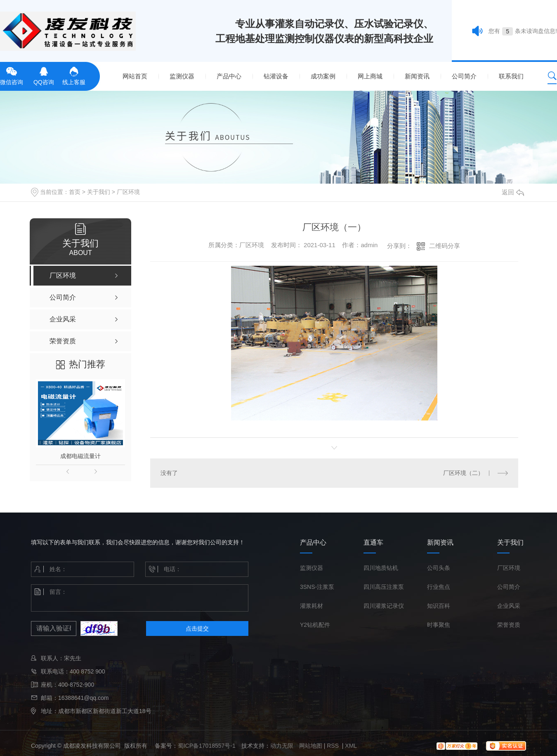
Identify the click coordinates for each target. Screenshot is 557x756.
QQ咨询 (44, 75)
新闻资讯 (417, 76)
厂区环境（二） (463, 473)
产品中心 (229, 76)
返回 (513, 192)
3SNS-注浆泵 (317, 587)
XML (351, 746)
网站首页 (135, 76)
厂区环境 (128, 192)
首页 (75, 192)
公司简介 (464, 76)
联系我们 (511, 76)
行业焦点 (439, 587)
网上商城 (370, 76)
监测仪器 (182, 76)
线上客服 (74, 75)
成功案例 (323, 76)
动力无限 (282, 746)
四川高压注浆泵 (384, 587)
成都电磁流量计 (80, 456)
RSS (334, 746)
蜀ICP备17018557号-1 (207, 746)
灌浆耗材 (312, 606)
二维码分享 (445, 246)
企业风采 (509, 606)
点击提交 (197, 628)
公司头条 (439, 568)
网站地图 (311, 746)
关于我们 (99, 192)
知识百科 (439, 606)
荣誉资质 (509, 625)
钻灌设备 (276, 76)
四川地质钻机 (381, 568)
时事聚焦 (439, 625)
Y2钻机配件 (315, 625)
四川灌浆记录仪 (384, 606)
